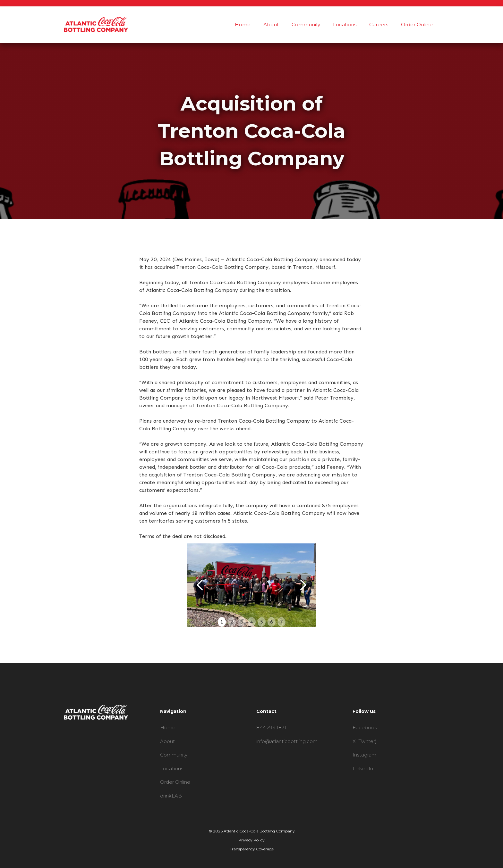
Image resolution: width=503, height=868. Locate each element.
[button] (200, 585)
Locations (345, 25)
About (271, 25)
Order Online (417, 25)
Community (306, 25)
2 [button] (232, 622)
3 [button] (242, 622)
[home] (96, 25)
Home (243, 25)
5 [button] (262, 622)
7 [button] (281, 622)
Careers (379, 25)
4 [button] (252, 622)
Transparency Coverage (252, 849)
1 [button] (222, 622)
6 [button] (272, 622)
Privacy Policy (251, 840)
